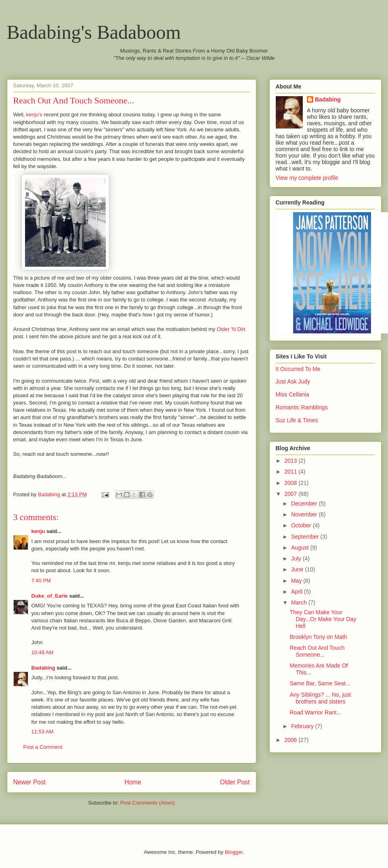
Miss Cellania (293, 394)
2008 (291, 483)
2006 (291, 740)
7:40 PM (41, 580)
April (298, 592)
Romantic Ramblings (302, 407)
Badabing (43, 668)
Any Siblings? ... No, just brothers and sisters (320, 698)
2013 (291, 461)
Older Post (235, 782)
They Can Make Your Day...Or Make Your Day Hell (323, 619)
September (306, 537)
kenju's (34, 115)
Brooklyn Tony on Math (318, 637)
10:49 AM (43, 652)
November (305, 514)
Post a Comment (43, 747)
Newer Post (30, 782)
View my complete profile (307, 178)
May (297, 581)
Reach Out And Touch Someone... (317, 651)
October (302, 525)
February (303, 726)
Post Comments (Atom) (148, 803)
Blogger (234, 852)
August (301, 548)
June (298, 569)
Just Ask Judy (293, 381)
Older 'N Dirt (231, 329)
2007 (291, 494)
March (300, 603)
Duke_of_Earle (50, 596)
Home (133, 782)
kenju (38, 531)
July (297, 558)
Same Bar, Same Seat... (320, 683)
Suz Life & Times (297, 420)
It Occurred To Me (298, 369)
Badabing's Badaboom (94, 32)
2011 (291, 472)
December (305, 504)
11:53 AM (43, 732)
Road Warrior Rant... (315, 712)
